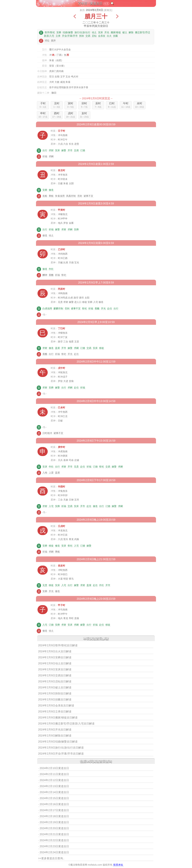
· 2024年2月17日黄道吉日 (54, 810)
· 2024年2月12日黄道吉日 (54, 780)
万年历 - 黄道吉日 (90, 3)
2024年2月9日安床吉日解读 (55, 669)
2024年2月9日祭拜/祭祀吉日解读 (58, 645)
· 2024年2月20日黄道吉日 (54, 828)
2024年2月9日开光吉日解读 (55, 730)
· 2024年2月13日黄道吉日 (54, 786)
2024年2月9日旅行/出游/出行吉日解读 (61, 748)
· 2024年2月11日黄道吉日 (54, 774)
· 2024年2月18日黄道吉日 (54, 816)
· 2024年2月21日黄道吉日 (54, 834)
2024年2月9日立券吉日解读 (55, 712)
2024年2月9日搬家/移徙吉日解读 (58, 718)
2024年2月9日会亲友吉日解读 (56, 706)
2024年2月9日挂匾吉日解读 (55, 700)
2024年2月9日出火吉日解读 (55, 651)
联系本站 (118, 865)
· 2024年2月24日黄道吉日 (54, 852)
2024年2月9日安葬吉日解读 (55, 657)
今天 (106, 4)
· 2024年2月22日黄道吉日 (54, 840)
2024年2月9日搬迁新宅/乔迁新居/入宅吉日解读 (66, 724)
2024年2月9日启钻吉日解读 (55, 681)
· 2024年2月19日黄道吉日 (54, 822)
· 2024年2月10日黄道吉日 (54, 768)
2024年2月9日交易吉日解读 (55, 675)
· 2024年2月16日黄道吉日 (54, 804)
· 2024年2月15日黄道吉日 (54, 798)
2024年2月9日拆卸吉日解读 (55, 693)
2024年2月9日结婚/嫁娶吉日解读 (58, 742)
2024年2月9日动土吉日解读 (55, 663)
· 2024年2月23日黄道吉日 (54, 846)
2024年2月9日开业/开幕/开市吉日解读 (61, 754)
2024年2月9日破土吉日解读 (55, 687)
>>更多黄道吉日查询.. (51, 858)
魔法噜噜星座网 (79, 865)
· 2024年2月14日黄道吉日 (54, 792)
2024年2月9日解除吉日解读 (55, 736)
